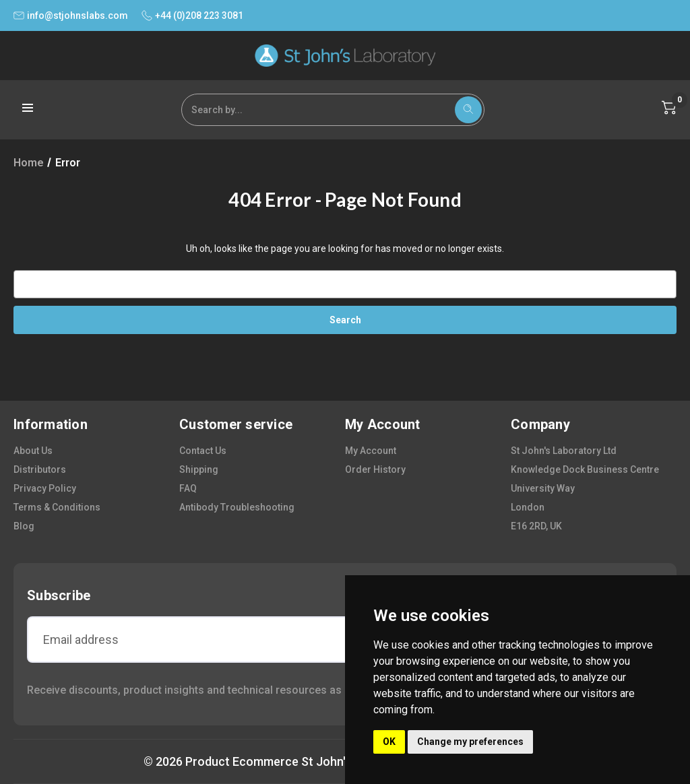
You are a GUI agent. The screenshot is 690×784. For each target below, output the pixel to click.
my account (371, 451)
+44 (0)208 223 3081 (192, 15)
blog (24, 526)
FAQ (188, 488)
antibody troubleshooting (237, 507)
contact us (203, 451)
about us (33, 451)
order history (375, 469)
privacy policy (45, 488)
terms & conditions (57, 507)
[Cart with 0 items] (669, 108)
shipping (199, 469)
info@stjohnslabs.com (71, 15)
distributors (40, 469)
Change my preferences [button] (470, 742)
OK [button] (389, 742)
